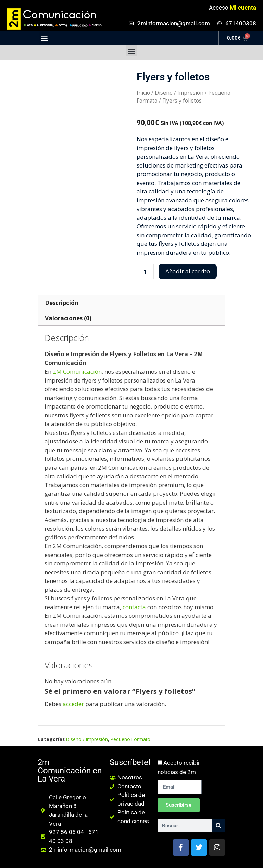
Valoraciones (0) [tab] (68, 318)
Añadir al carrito (188, 271)
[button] (44, 38)
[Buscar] (218, 826)
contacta (134, 607)
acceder (73, 704)
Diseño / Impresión (179, 93)
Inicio (143, 93)
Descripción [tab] (62, 303)
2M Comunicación (77, 371)
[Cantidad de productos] (145, 271)
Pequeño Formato (130, 739)
